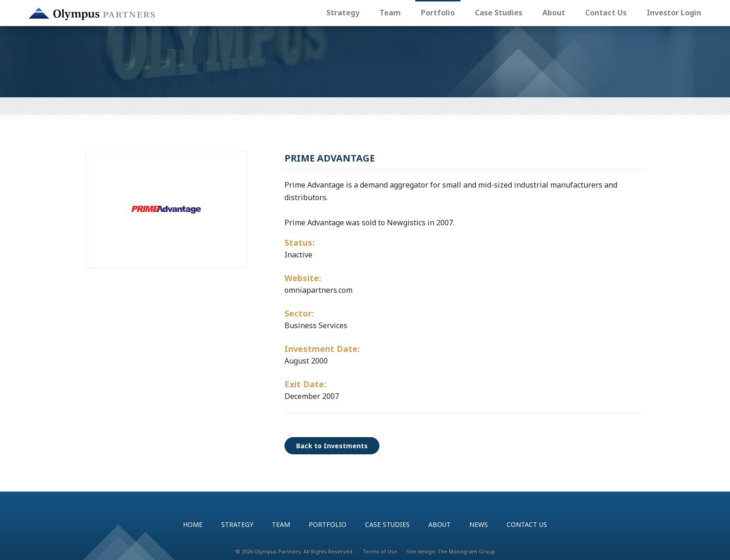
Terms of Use (380, 551)
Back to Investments (332, 446)
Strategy (343, 13)
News (479, 524)
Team (390, 13)
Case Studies (499, 13)
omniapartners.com (318, 290)
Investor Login (674, 13)
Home (193, 524)
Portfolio (438, 13)
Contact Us (606, 13)
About (554, 13)
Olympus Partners (92, 14)
